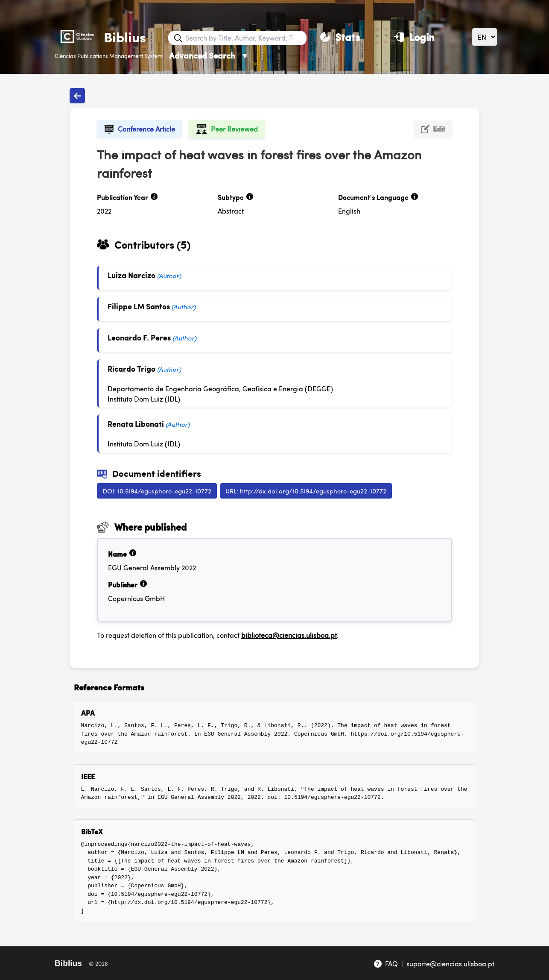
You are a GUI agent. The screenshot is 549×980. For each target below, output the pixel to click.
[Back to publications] (77, 96)
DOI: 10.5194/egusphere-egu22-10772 (157, 491)
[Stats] (340, 37)
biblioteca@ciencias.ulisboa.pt (289, 635)
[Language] (485, 37)
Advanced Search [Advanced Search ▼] (209, 55)
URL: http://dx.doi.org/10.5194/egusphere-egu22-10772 (306, 491)
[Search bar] (245, 38)
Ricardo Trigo (131, 368)
